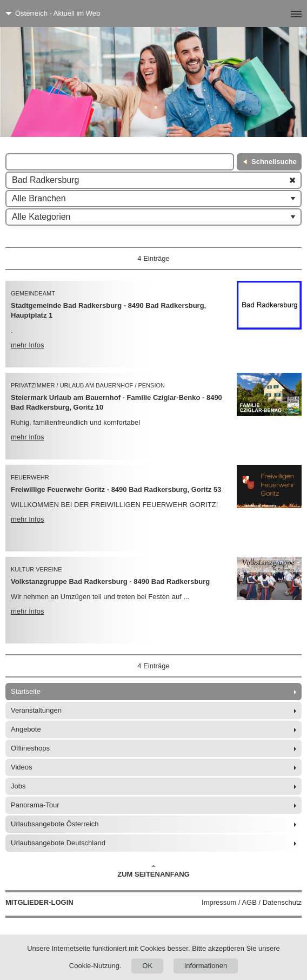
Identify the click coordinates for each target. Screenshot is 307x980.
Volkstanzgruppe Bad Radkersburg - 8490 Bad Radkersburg (110, 581)
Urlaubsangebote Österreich (55, 824)
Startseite (26, 691)
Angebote (26, 729)
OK (147, 966)
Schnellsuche (274, 162)
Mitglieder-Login (39, 902)
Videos (22, 767)
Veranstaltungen (36, 710)
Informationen (206, 966)
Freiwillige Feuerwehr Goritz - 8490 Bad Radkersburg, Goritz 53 (116, 489)
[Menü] (279, 14)
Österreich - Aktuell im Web (58, 13)
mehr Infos (27, 345)
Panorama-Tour (35, 805)
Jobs (18, 786)
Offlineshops (30, 748)
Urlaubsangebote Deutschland (58, 843)
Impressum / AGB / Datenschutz (252, 902)
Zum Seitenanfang (153, 871)
